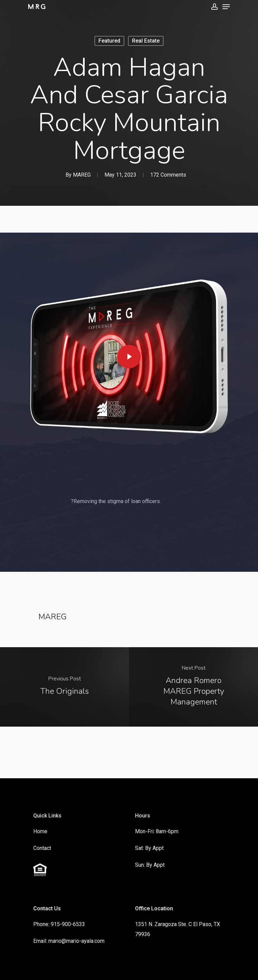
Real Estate (146, 41)
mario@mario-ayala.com (76, 941)
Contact (42, 848)
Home (40, 831)
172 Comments (168, 175)
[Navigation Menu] (226, 7)
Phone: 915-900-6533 (59, 924)
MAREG (82, 175)
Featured (109, 41)
